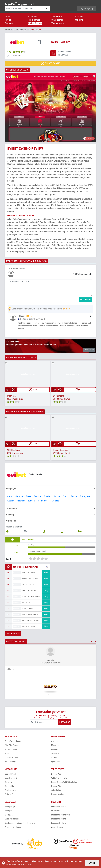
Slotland (27, 605)
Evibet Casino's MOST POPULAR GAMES (25, 413)
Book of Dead (10, 777)
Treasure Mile (29, 576)
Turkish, (31, 502)
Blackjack (79, 16)
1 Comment (16, 56)
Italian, (57, 498)
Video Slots (33, 16)
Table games (34, 20)
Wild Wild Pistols (11, 748)
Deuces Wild (56, 777)
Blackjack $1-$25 (12, 810)
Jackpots (79, 20)
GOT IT (92, 863)
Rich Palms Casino (31, 623)
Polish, (74, 498)
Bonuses (9, 23)
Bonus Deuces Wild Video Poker (64, 785)
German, (19, 498)
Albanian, (21, 502)
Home (8, 30)
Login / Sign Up (86, 8)
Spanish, (48, 498)
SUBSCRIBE (65, 725)
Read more (89, 351)
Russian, (10, 502)
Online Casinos (35, 23)
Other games (57, 20)
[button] (12, 108)
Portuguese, (85, 498)
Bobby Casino (28, 629)
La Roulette (56, 814)
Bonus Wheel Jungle (13, 744)
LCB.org (67, 309)
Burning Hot (10, 789)
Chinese (55, 502)
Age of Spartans (61, 451)
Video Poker (57, 16)
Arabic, (10, 498)
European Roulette (59, 810)
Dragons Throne (11, 760)
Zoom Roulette (57, 830)
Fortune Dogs (10, 764)
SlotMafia (55, 756)
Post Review (86, 299)
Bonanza (8, 785)
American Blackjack (13, 830)
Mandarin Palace (30, 582)
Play (46, 576)
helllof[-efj (10, 672)
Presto (7, 756)
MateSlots (55, 748)
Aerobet (54, 744)
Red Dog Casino (29, 594)
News (7, 16)
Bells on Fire (10, 797)
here (29, 864)
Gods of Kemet (11, 752)
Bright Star (11, 397)
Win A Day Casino (30, 617)
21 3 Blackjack (13, 451)
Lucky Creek (28, 611)
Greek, (29, 498)
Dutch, (66, 498)
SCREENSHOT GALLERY (17, 70)
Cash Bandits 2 (11, 781)
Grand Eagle (28, 588)
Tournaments (58, 23)
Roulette (9, 20)
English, (38, 498)
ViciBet (54, 760)
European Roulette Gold (61, 818)
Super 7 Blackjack (12, 822)
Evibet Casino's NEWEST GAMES (21, 359)
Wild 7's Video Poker (59, 781)
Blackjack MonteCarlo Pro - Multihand (20, 826)
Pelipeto (55, 752)
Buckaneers (58, 397)
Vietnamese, (43, 502)
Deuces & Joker (58, 797)
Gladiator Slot (10, 793)
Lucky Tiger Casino (31, 600)
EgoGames (56, 764)
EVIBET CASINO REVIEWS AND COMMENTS (26, 261)
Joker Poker (56, 793)
